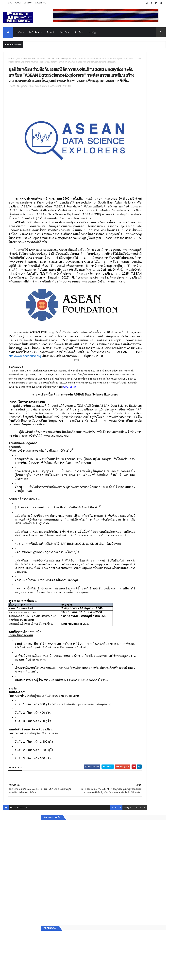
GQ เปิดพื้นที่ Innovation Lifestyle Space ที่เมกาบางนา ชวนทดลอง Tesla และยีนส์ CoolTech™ (147, 351)
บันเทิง (78, 32)
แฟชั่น (119, 519)
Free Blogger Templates (42, 975)
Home (9, 3)
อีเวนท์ (51, 32)
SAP (58, 59)
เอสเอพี (40, 59)
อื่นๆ (118, 526)
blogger (79, 958)
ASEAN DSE (49, 59)
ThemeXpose (22, 975)
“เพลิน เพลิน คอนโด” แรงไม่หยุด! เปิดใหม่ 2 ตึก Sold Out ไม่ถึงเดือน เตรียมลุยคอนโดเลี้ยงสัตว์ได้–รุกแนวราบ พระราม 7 (148, 323)
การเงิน (119, 507)
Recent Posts (128, 539)
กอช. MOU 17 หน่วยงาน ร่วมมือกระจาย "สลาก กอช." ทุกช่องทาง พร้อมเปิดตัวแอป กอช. (145, 338)
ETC (120, 555)
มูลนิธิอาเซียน (22, 59)
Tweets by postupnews (129, 304)
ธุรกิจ (19, 32)
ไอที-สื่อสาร (35, 32)
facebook (103, 958)
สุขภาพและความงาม (126, 515)
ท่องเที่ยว (64, 32)
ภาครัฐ (92, 32)
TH (62, 59)
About (18, 3)
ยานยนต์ (120, 495)
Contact (28, 3)
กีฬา (118, 511)
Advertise (41, 3)
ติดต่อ (118, 530)
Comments (153, 539)
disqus (91, 958)
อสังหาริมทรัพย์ (123, 491)
